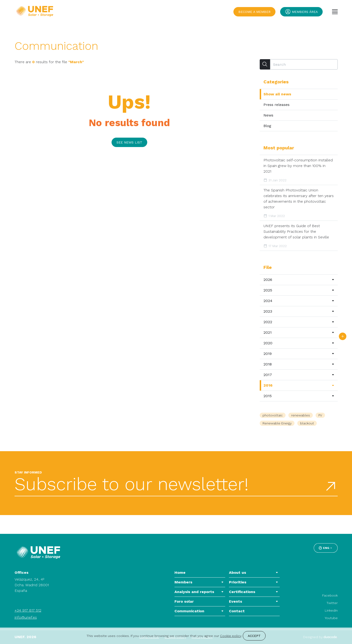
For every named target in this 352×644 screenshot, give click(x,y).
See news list (129, 142)
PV (320, 415)
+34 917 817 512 (28, 610)
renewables (301, 415)
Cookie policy (231, 636)
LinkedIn (331, 610)
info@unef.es (26, 617)
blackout (307, 423)
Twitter (332, 603)
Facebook (330, 595)
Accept (254, 636)
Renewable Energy (277, 423)
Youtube (331, 618)
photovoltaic (273, 415)
